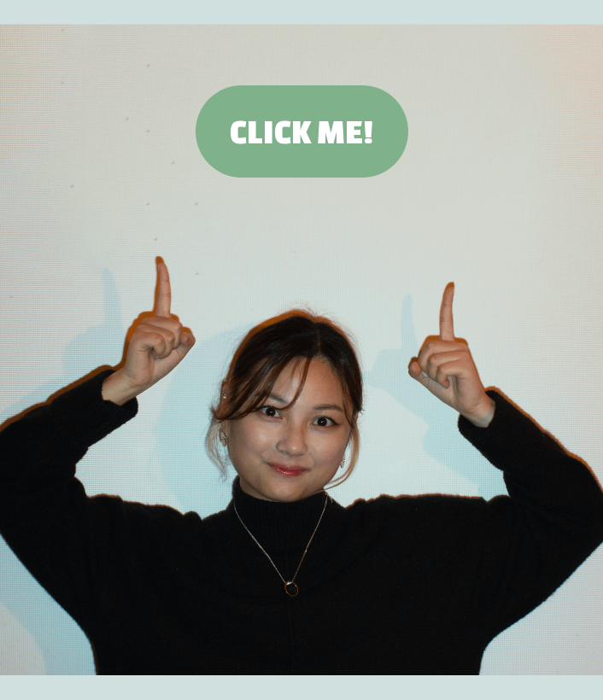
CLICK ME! (302, 131)
